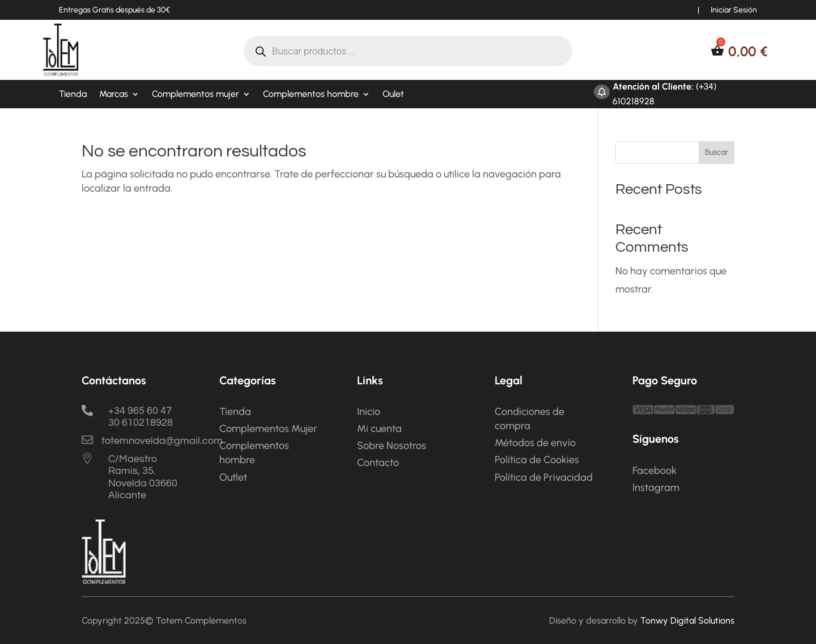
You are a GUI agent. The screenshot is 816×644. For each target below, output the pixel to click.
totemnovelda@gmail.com (162, 441)
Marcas (114, 95)
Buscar (717, 152)
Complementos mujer (195, 95)
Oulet (393, 95)
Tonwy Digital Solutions (687, 620)
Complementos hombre (311, 95)
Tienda (73, 95)
